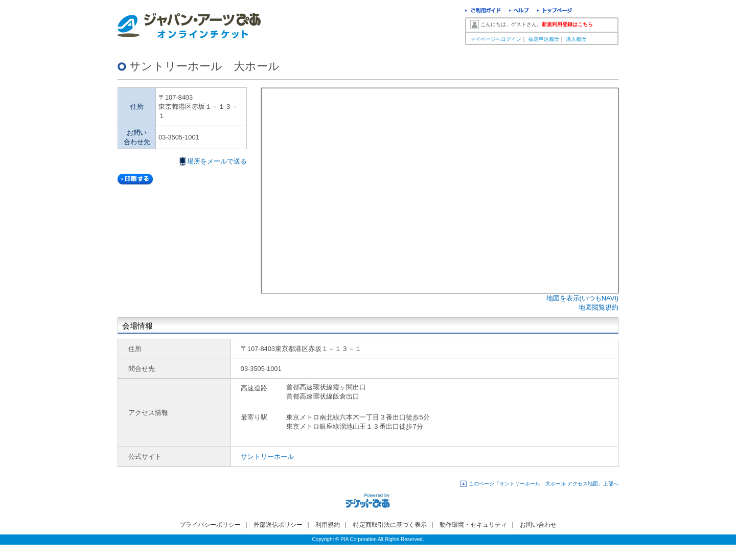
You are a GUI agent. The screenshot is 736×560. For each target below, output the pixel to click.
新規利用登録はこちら (567, 24)
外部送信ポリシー (278, 525)
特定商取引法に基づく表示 (390, 525)
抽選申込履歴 (544, 39)
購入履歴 (576, 39)
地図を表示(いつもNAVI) (582, 298)
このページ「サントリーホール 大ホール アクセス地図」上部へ (544, 484)
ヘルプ (519, 11)
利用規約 (328, 525)
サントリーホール (267, 457)
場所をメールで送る (217, 161)
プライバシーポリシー (210, 525)
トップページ (555, 11)
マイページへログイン (496, 39)
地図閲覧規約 (599, 307)
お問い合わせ (538, 525)
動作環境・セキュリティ (473, 525)
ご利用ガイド (483, 11)
